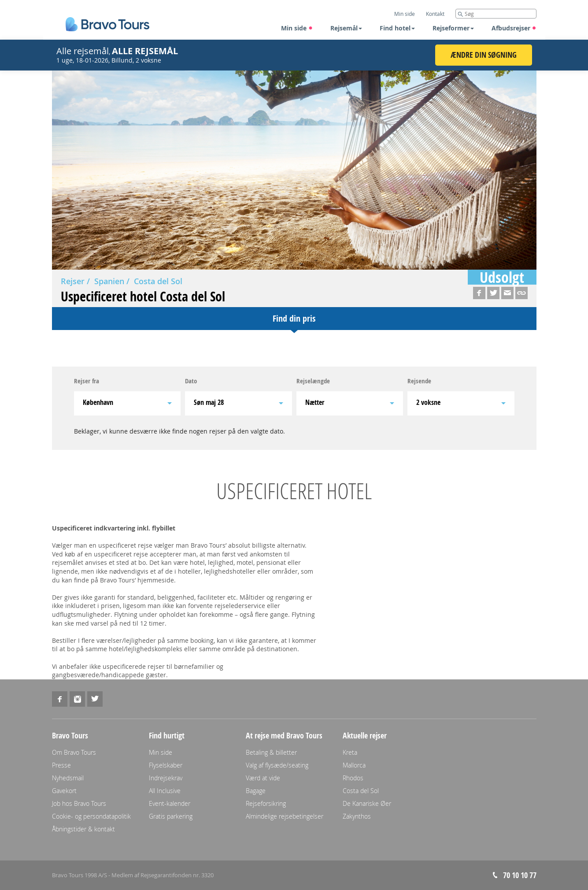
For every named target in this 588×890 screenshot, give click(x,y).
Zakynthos (357, 816)
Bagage (256, 791)
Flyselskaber (166, 765)
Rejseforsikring (266, 803)
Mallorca (354, 765)
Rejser (73, 281)
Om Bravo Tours (74, 752)
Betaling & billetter (271, 752)
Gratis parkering (171, 816)
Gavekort (64, 791)
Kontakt (435, 14)
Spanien (109, 281)
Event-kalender (170, 803)
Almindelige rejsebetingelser (285, 816)
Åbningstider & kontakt (83, 829)
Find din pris (294, 318)
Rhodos (353, 778)
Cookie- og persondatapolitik (91, 816)
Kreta (350, 752)
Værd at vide (263, 778)
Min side (297, 28)
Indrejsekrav (166, 778)
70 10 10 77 (520, 875)
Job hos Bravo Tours (79, 803)
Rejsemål (346, 28)
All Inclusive (165, 791)
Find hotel (397, 28)
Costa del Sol (158, 281)
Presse (61, 765)
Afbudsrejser (514, 28)
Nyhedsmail (68, 778)
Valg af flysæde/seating (277, 765)
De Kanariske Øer (367, 803)
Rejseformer (453, 28)
